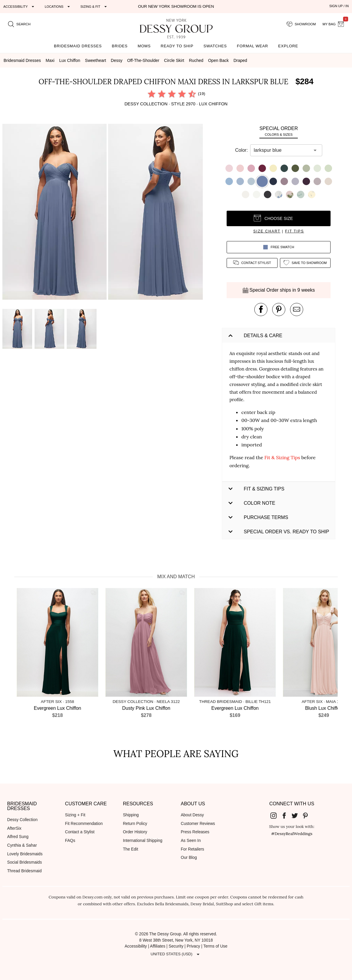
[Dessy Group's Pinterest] (308, 815)
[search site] (19, 24)
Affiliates (158, 946)
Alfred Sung (18, 837)
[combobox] (282, 150)
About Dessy (192, 815)
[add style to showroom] (305, 263)
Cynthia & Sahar (22, 845)
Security (176, 946)
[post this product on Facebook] (261, 310)
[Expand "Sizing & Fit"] (94, 7)
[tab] (279, 131)
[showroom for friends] (301, 24)
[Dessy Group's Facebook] (286, 815)
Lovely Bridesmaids (25, 854)
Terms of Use (215, 946)
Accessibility (136, 946)
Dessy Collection (22, 820)
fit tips (295, 231)
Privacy (193, 946)
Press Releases (195, 832)
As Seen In (191, 841)
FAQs (70, 841)
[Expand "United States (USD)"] (176, 954)
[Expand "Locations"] (58, 7)
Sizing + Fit (75, 815)
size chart (267, 231)
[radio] (152, 94)
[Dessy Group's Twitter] (297, 815)
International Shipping (143, 841)
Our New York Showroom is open (176, 6)
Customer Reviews (198, 824)
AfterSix (14, 828)
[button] (55, 213)
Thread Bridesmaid (24, 871)
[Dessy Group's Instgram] (276, 815)
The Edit (131, 849)
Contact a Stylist (80, 832)
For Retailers (192, 849)
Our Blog (189, 858)
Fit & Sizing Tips (282, 457)
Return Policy (135, 824)
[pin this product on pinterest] (279, 310)
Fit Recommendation (84, 824)
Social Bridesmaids (25, 862)
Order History (135, 832)
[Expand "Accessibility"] (20, 7)
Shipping (131, 815)
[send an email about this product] (297, 310)
